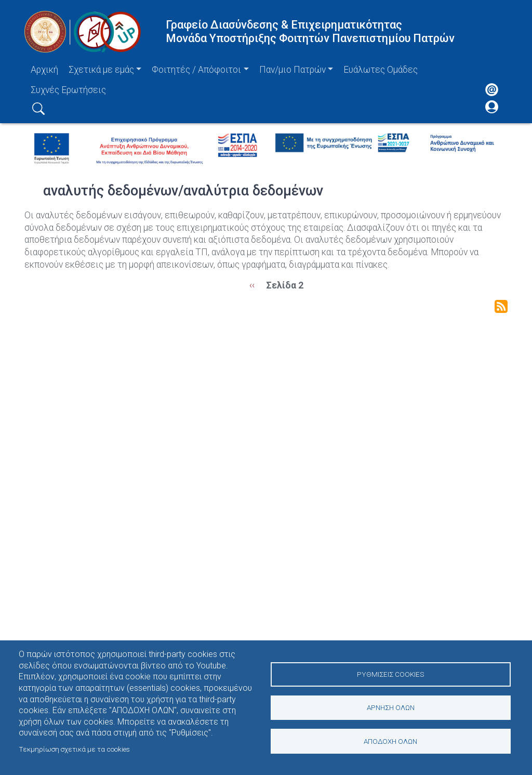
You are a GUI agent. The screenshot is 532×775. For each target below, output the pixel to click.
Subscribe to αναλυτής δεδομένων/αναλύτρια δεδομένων (501, 306)
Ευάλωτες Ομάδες (381, 70)
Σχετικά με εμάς (101, 70)
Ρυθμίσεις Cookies (390, 674)
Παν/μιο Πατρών (292, 70)
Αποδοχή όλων (390, 741)
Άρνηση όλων (391, 707)
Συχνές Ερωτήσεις (68, 90)
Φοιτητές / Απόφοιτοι (196, 70)
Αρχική (44, 70)
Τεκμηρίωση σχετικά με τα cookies (74, 749)
